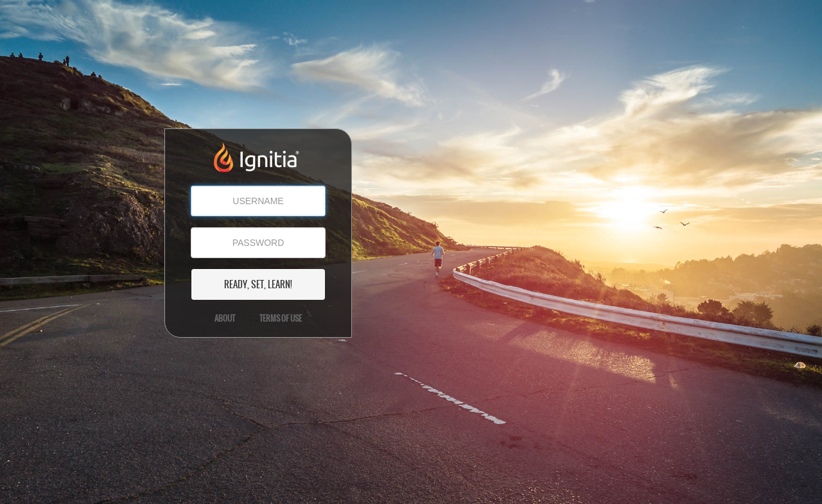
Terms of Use (281, 318)
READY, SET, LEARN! (258, 284)
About (225, 318)
